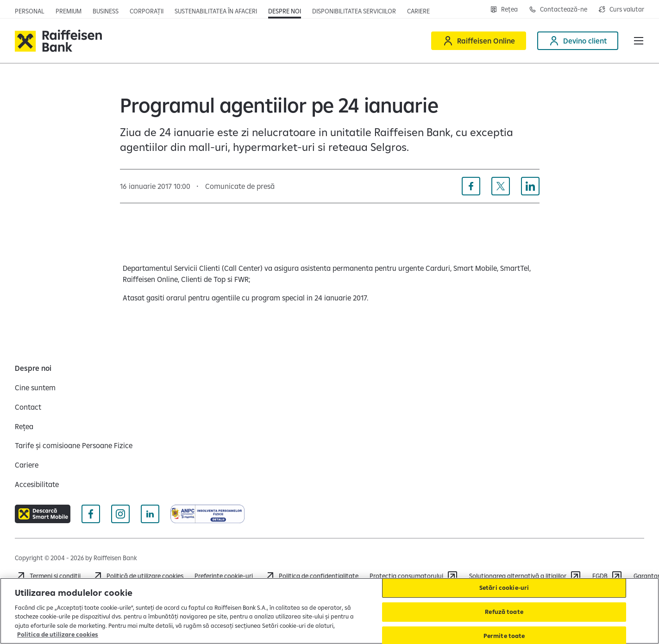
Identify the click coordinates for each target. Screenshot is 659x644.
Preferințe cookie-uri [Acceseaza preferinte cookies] (224, 576)
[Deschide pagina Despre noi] (285, 11)
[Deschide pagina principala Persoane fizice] (30, 11)
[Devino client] (578, 41)
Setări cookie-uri (504, 588)
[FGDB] (607, 576)
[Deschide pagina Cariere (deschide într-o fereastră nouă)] (418, 11)
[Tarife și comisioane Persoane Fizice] (74, 445)
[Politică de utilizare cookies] (138, 576)
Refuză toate (504, 612)
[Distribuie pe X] (501, 186)
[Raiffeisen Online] (479, 41)
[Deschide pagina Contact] (558, 9)
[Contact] (28, 407)
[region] (329, 611)
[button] (639, 41)
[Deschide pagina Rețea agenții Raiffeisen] (504, 9)
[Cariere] (27, 465)
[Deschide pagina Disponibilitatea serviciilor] (354, 11)
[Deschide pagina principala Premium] (69, 11)
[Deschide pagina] (106, 11)
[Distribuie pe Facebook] (471, 186)
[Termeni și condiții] (48, 576)
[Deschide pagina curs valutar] (621, 9)
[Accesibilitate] (37, 484)
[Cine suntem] (35, 388)
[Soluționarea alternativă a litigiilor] (525, 576)
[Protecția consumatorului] (414, 576)
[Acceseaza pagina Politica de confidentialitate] (311, 576)
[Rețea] (24, 426)
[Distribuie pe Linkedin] (530, 186)
